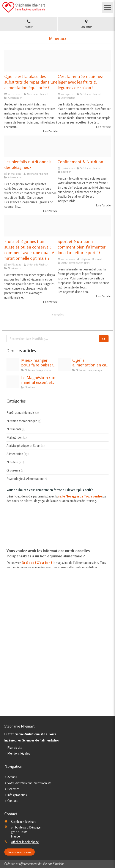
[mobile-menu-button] (107, 8)
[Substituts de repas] (31, 61)
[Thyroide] (64, 365)
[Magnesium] (13, 382)
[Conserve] (31, 226)
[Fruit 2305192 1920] (84, 146)
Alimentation (15, 454)
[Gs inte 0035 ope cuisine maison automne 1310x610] (84, 61)
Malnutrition (14, 437)
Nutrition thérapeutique (22, 421)
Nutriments (14, 429)
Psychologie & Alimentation (25, 479)
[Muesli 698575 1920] (84, 226)
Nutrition (12, 462)
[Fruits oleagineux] (31, 146)
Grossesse (13, 470)
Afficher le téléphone (25, 842)
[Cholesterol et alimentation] (13, 365)
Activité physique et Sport (23, 446)
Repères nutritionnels (20, 413)
